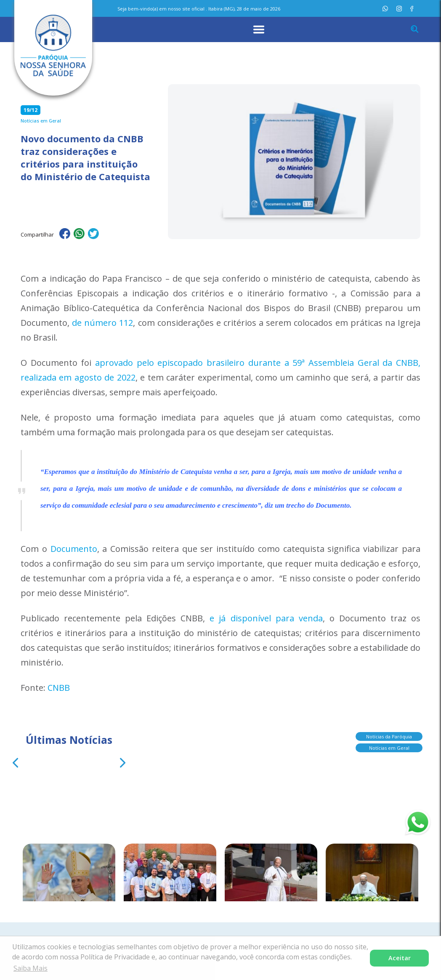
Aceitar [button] (400, 958)
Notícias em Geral (389, 747)
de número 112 (102, 323)
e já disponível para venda (266, 618)
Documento (74, 549)
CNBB (59, 688)
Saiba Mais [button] (31, 968)
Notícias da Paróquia (389, 736)
